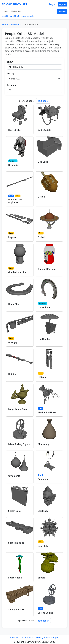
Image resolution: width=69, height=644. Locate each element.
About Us (14, 638)
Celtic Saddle (45, 130)
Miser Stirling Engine (19, 444)
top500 (5, 16)
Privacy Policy (43, 638)
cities (19, 16)
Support (55, 638)
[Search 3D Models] (29, 11)
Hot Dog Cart (45, 339)
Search (62, 11)
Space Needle (15, 578)
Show (10, 62)
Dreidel (42, 197)
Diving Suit (14, 165)
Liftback (42, 377)
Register (62, 4)
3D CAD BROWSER (15, 4)
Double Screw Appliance (15, 201)
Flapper (12, 237)
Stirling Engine (45, 613)
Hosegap (13, 342)
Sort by (11, 73)
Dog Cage (43, 162)
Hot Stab (13, 374)
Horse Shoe (14, 304)
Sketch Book (15, 511)
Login (52, 4)
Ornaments (14, 476)
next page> (43, 101)
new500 (12, 16)
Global (41, 237)
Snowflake (43, 546)
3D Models (16, 25)
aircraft (30, 16)
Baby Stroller (15, 130)
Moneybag (43, 444)
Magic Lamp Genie (18, 409)
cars (24, 16)
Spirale (41, 578)
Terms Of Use (27, 638)
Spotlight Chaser (17, 609)
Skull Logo (43, 511)
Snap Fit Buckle (16, 543)
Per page (12, 85)
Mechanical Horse (47, 412)
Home (5, 25)
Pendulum (43, 479)
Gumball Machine (17, 272)
